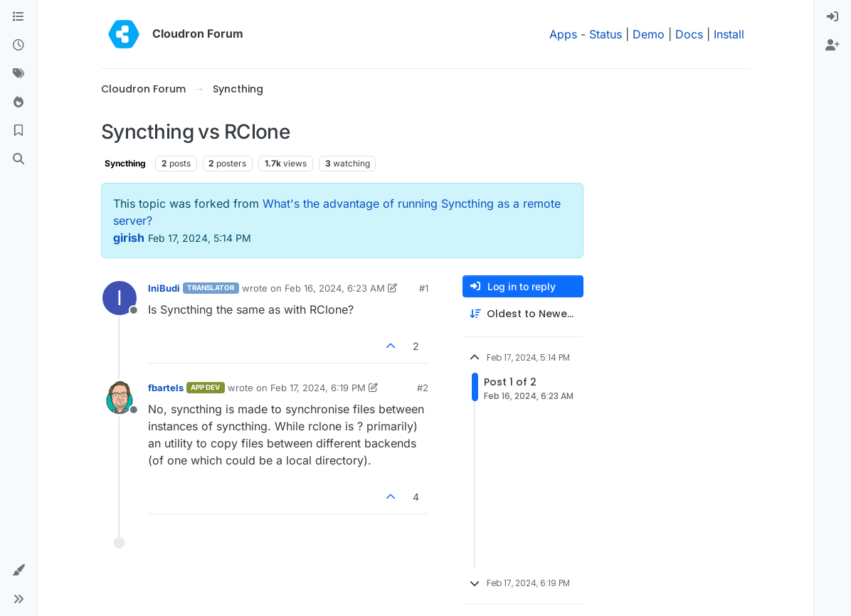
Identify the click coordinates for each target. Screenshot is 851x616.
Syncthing (125, 163)
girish (129, 238)
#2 (423, 388)
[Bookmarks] (18, 131)
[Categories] (18, 17)
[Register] (832, 46)
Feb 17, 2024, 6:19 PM (318, 388)
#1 (424, 288)
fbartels (166, 388)
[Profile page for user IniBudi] (120, 298)
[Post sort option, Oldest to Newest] (523, 314)
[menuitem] (832, 17)
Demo (649, 34)
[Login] (832, 17)
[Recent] (18, 46)
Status (606, 34)
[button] (18, 570)
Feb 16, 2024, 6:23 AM (335, 288)
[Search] (18, 159)
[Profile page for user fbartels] (120, 398)
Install (729, 34)
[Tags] (18, 74)
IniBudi (164, 288)
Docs (689, 34)
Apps (563, 34)
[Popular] (18, 102)
